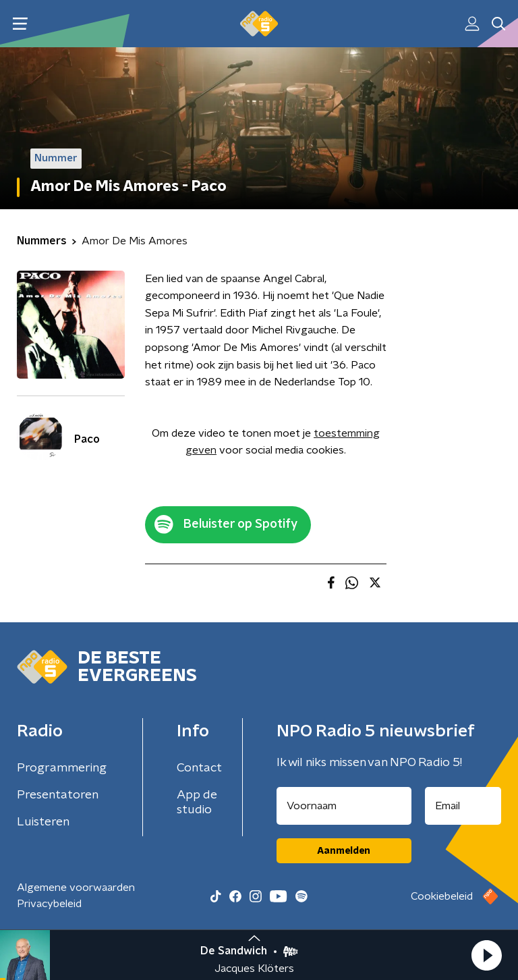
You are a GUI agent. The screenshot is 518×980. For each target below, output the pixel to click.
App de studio (197, 802)
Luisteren (43, 822)
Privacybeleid (49, 904)
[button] (486, 955)
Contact (199, 768)
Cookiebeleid (442, 896)
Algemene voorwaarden (76, 888)
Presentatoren (58, 795)
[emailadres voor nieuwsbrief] (463, 806)
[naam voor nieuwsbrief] (344, 806)
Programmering (62, 768)
